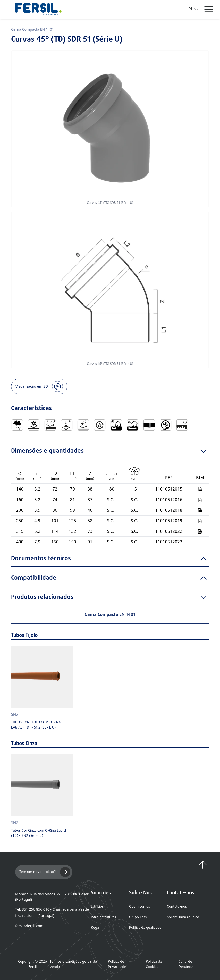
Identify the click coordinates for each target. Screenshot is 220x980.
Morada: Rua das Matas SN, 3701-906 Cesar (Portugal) (52, 897)
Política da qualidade (145, 928)
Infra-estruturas (103, 917)
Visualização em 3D (39, 386)
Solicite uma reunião (183, 917)
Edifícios (97, 907)
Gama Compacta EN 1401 (33, 29)
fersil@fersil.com (29, 926)
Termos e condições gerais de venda (73, 965)
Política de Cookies (154, 965)
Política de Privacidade (117, 965)
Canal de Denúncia (186, 965)
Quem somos (139, 907)
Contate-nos (177, 907)
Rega (95, 928)
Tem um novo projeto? (45, 872)
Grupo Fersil (139, 917)
